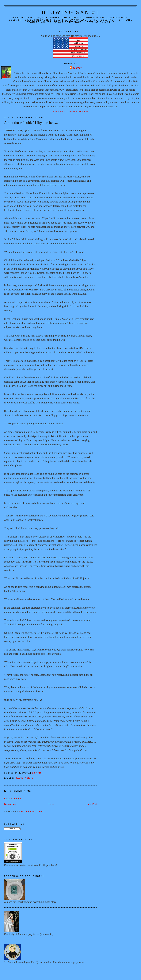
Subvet (77, 68)
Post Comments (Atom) (31, 812)
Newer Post (10, 804)
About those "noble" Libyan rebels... (31, 123)
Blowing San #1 (70, 12)
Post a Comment (13, 798)
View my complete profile (70, 112)
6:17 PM (37, 773)
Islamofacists (24, 778)
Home (51, 804)
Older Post (91, 804)
